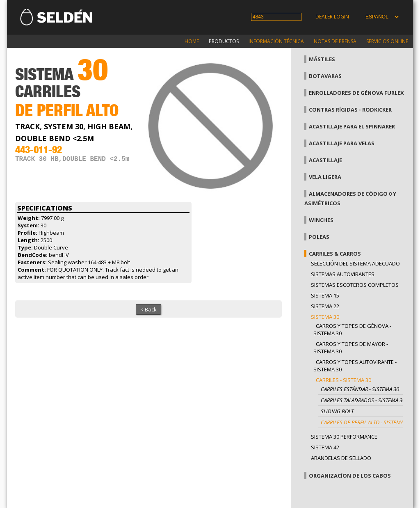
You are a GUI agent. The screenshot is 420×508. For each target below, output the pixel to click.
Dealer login (332, 17)
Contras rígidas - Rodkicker (350, 110)
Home (192, 41)
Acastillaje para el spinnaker (352, 126)
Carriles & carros (335, 254)
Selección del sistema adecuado (355, 263)
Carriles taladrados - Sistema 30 (363, 400)
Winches (321, 220)
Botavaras (325, 76)
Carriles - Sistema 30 (344, 380)
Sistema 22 (325, 306)
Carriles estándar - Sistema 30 (360, 389)
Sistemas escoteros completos (355, 285)
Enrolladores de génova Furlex (356, 93)
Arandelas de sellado (341, 458)
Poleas (319, 237)
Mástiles (322, 59)
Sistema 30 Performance (344, 437)
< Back (148, 309)
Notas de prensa (335, 41)
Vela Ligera (325, 177)
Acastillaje (325, 160)
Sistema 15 (325, 295)
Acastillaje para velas (342, 143)
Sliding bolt (337, 411)
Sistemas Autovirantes (343, 274)
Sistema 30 (325, 317)
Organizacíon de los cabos (350, 476)
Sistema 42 (325, 447)
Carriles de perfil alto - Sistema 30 (366, 422)
